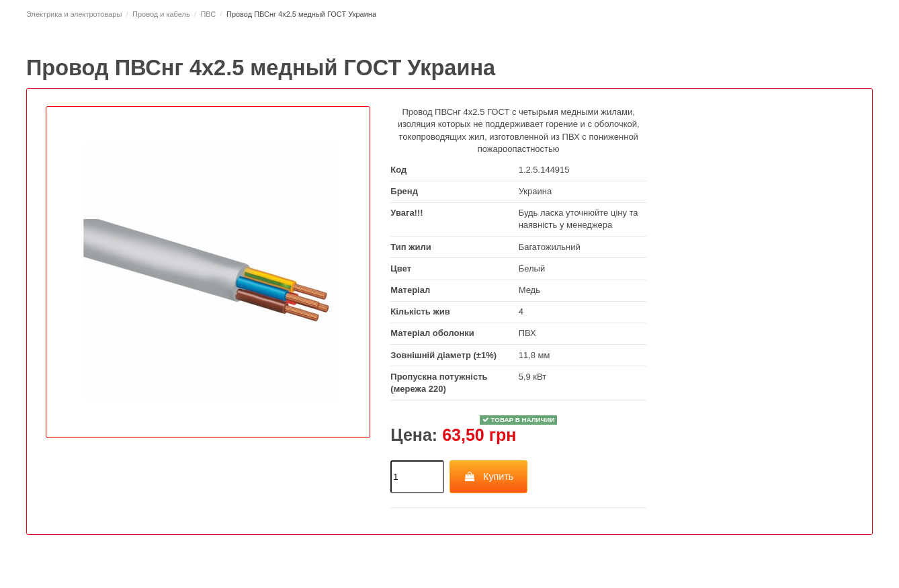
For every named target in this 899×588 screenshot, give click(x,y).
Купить (489, 476)
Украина (536, 191)
